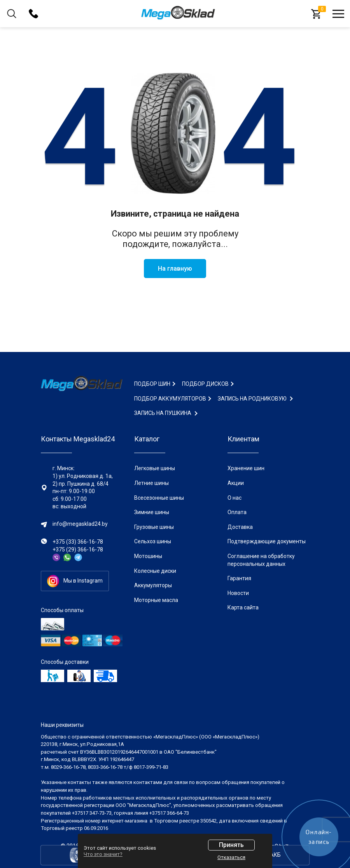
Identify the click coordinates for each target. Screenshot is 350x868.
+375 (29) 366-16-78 (78, 549)
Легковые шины (155, 468)
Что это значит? (103, 854)
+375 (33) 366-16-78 (78, 542)
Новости (238, 593)
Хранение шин (246, 468)
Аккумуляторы (153, 585)
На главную (175, 269)
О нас (234, 498)
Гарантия (239, 578)
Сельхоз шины (153, 541)
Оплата (237, 512)
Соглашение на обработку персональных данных (261, 560)
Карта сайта (243, 607)
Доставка (240, 527)
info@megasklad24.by (80, 524)
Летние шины (151, 483)
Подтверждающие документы (267, 541)
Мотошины (148, 556)
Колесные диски (155, 571)
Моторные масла (156, 600)
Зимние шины (152, 512)
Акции (236, 483)
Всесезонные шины (159, 498)
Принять (231, 845)
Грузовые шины (154, 527)
